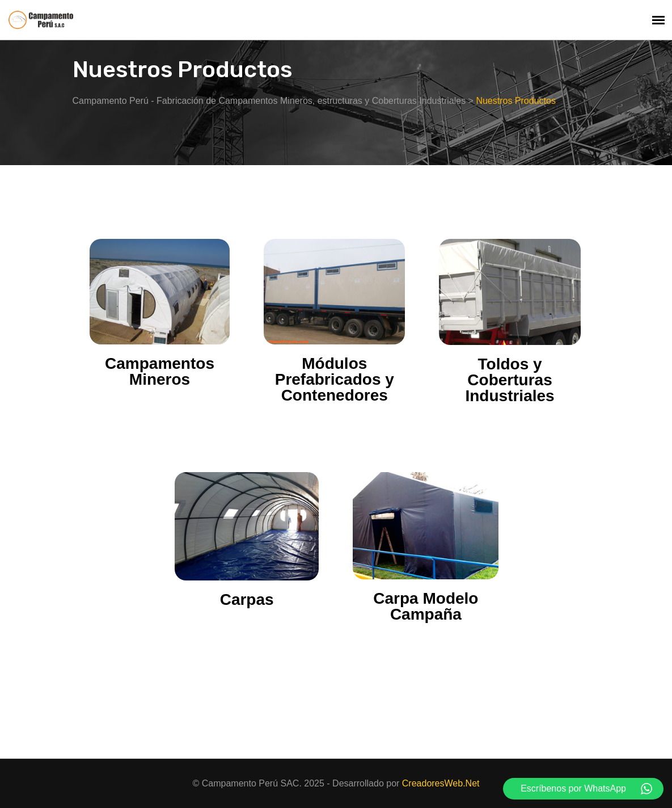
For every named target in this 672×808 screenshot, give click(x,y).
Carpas (247, 599)
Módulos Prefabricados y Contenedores (335, 379)
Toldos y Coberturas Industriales (510, 380)
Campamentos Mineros (160, 371)
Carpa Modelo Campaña (426, 606)
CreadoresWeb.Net (441, 783)
